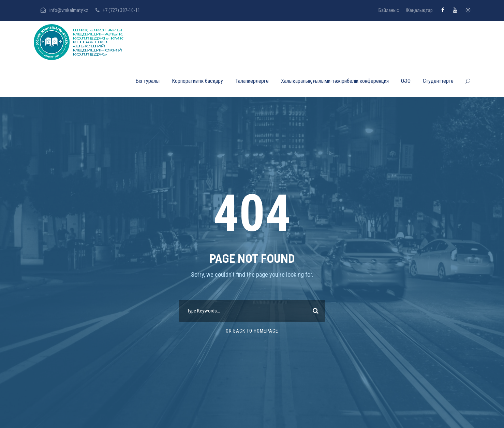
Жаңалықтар (419, 10)
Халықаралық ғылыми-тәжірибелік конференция (335, 81)
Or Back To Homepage (252, 331)
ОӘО (406, 81)
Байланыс (389, 10)
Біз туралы (148, 81)
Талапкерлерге (252, 81)
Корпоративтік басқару (197, 81)
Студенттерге (438, 81)
